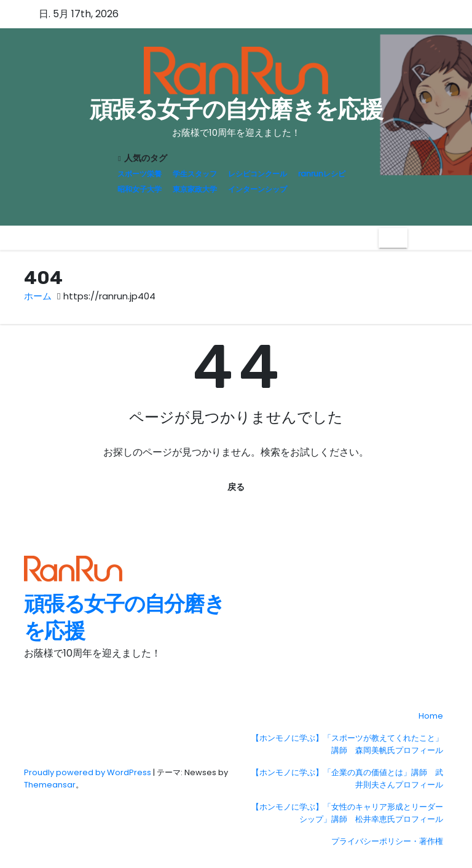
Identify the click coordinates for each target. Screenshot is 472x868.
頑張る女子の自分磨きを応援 (236, 109)
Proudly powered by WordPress (88, 772)
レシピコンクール (258, 174)
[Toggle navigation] (393, 238)
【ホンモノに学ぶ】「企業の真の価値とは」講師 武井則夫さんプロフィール (347, 779)
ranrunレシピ (322, 174)
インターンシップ (258, 189)
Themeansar (50, 785)
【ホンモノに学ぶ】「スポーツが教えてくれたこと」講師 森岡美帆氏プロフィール (347, 744)
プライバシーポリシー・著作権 (387, 841)
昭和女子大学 (140, 189)
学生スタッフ (195, 174)
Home (431, 716)
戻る (236, 487)
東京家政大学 (195, 189)
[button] (417, 238)
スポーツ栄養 (140, 174)
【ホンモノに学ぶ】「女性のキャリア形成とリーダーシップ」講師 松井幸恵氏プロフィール (347, 813)
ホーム (38, 296)
